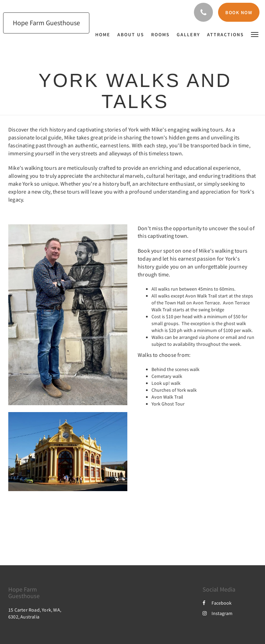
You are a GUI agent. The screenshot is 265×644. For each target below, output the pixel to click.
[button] (255, 34)
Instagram (218, 613)
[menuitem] (105, 35)
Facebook (217, 603)
